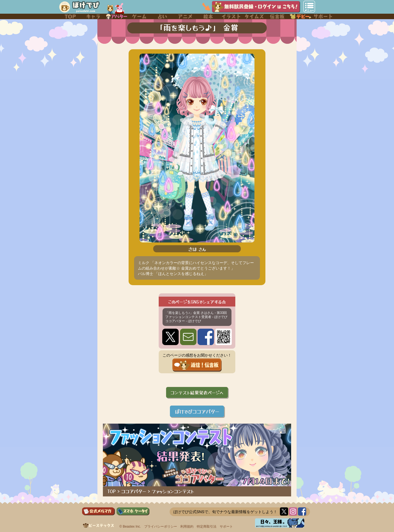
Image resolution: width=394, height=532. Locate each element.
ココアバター (134, 491)
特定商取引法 (207, 527)
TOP (112, 491)
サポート (226, 527)
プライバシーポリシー (161, 527)
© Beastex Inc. (130, 527)
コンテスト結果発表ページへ (197, 392)
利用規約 (187, 527)
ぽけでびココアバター (197, 411)
